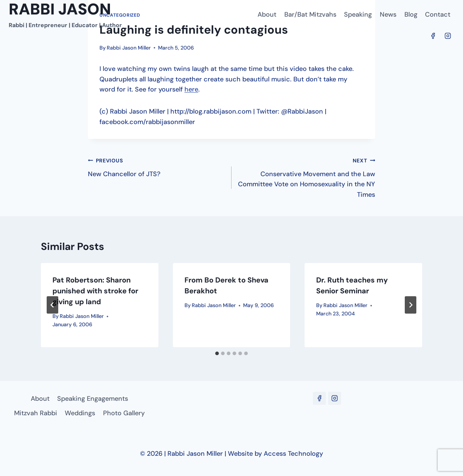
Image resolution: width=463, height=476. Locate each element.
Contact (438, 14)
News (388, 14)
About (267, 14)
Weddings (80, 413)
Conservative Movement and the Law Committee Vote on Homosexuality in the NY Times (307, 177)
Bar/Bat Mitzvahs (310, 14)
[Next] (411, 305)
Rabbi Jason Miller (129, 48)
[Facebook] (433, 36)
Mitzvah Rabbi (36, 413)
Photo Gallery (124, 413)
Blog (411, 14)
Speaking (358, 14)
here (191, 89)
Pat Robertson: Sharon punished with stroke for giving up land (95, 291)
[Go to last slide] (52, 305)
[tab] (217, 353)
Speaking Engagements (93, 399)
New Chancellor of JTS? (156, 167)
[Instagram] (448, 36)
